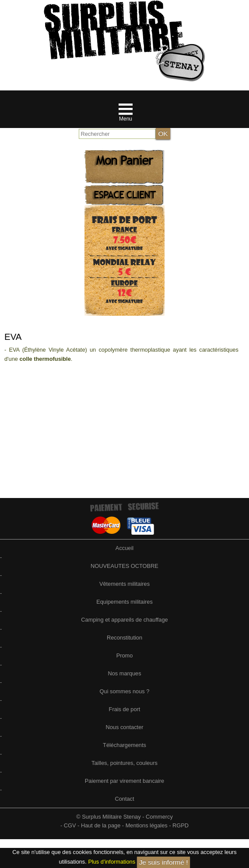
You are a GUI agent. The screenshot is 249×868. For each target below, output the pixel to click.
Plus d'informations (112, 862)
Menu (126, 119)
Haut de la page (101, 825)
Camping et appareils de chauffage (124, 620)
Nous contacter (124, 727)
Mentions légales (147, 825)
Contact (124, 799)
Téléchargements (124, 745)
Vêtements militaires (124, 584)
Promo (125, 655)
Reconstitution (124, 638)
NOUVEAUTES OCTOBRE (124, 566)
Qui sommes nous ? (125, 691)
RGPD (181, 825)
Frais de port (125, 709)
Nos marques (124, 673)
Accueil (124, 548)
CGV (70, 825)
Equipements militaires (124, 602)
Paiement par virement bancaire (124, 781)
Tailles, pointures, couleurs (124, 763)
